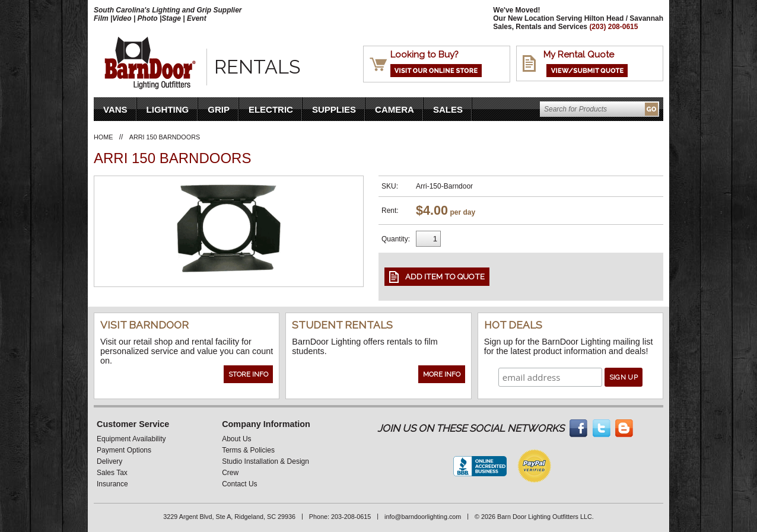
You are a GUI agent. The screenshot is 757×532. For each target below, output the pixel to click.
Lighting (168, 109)
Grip (219, 109)
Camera (395, 109)
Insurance (112, 484)
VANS (115, 109)
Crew (230, 473)
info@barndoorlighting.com (423, 517)
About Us (236, 439)
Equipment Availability (131, 439)
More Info (442, 374)
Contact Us (239, 484)
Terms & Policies (248, 450)
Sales (448, 109)
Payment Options (124, 450)
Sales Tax (112, 473)
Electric (271, 109)
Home (103, 137)
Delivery (109, 461)
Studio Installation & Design (265, 461)
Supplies (334, 109)
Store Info (248, 374)
